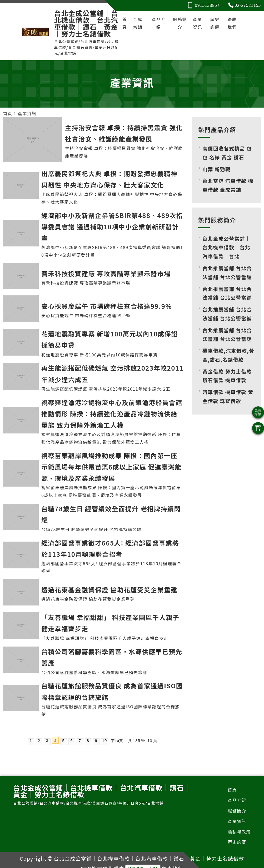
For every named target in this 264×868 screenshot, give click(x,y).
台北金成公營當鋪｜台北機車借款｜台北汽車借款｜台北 (226, 247)
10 (105, 741)
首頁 (125, 23)
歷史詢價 (215, 23)
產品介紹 (159, 23)
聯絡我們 (232, 23)
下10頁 (117, 741)
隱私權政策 (239, 832)
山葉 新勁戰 (216, 169)
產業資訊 (198, 23)
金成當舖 (138, 23)
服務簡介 (180, 23)
